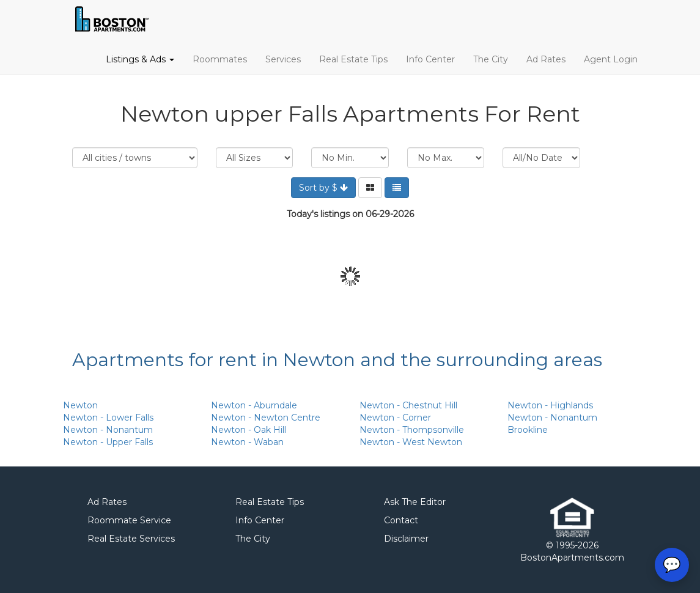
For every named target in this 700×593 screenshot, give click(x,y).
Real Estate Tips (353, 59)
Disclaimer (406, 539)
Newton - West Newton (411, 442)
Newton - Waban (247, 442)
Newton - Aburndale (254, 405)
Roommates (220, 59)
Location (135, 158)
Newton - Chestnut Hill (408, 405)
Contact (401, 520)
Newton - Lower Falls (108, 418)
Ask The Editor (415, 502)
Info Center (430, 59)
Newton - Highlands (550, 405)
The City (491, 59)
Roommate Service (129, 520)
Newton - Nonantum (108, 430)
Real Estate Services (131, 539)
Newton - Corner (395, 418)
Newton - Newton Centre (266, 418)
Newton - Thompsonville (412, 430)
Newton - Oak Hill (249, 430)
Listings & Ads (140, 59)
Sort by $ (323, 188)
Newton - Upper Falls (108, 442)
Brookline (528, 430)
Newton (80, 405)
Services (283, 59)
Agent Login (611, 59)
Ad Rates (546, 59)
